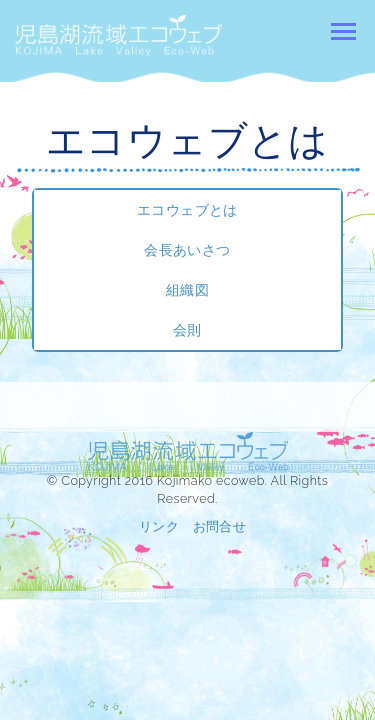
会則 (187, 330)
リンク (159, 526)
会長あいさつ (187, 250)
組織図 (187, 290)
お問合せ (220, 526)
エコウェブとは (187, 210)
